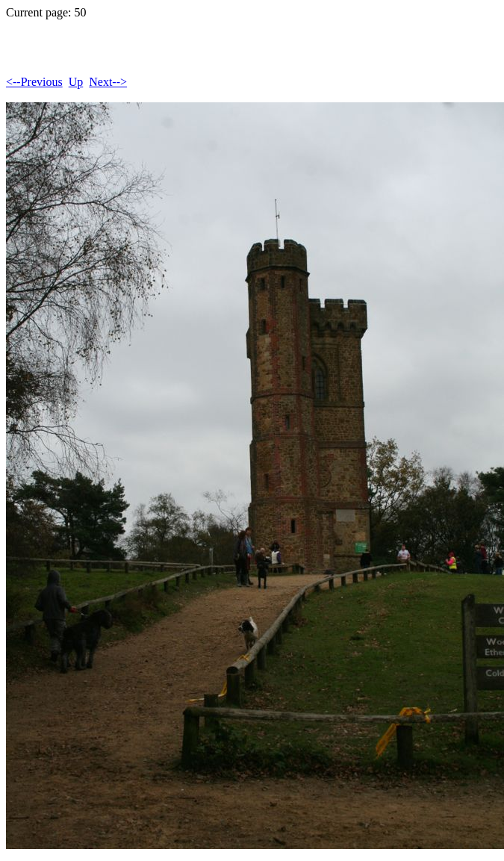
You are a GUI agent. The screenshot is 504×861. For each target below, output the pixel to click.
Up (76, 82)
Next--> (108, 82)
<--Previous (34, 82)
